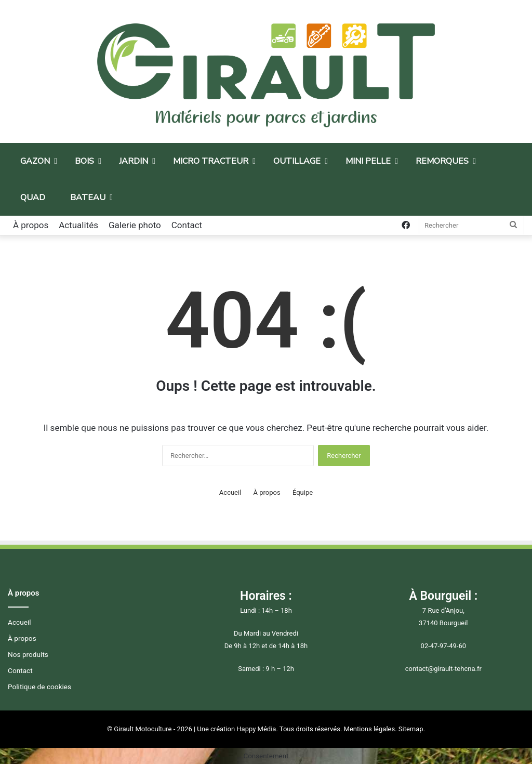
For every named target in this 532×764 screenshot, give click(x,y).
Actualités (78, 225)
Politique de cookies (39, 687)
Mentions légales (370, 729)
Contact (187, 225)
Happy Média (256, 729)
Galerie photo (135, 225)
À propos (31, 225)
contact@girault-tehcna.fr (443, 669)
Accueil (230, 492)
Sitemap (411, 729)
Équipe (303, 492)
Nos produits (28, 654)
